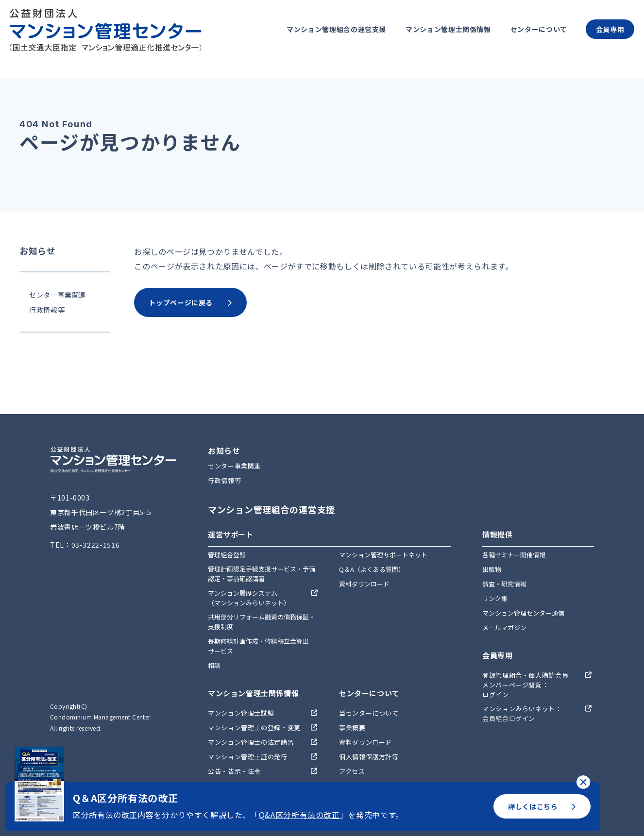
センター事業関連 (58, 295)
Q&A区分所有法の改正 (299, 815)
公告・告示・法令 (234, 771)
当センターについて (369, 713)
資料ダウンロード (364, 584)
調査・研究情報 (504, 584)
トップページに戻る (190, 302)
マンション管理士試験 (241, 713)
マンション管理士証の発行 (248, 757)
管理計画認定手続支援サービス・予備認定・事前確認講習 (262, 574)
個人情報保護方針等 (369, 757)
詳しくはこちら (542, 806)
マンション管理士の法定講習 (251, 742)
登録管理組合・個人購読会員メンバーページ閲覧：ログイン (525, 685)
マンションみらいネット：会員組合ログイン (522, 713)
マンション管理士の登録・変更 (254, 727)
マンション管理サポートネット (383, 555)
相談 (214, 665)
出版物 (492, 569)
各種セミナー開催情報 (514, 555)
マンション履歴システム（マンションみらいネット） (249, 598)
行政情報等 (47, 310)
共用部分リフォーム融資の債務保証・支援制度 (262, 622)
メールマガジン (504, 627)
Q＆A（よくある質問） (372, 569)
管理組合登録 (227, 555)
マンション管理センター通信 (523, 613)
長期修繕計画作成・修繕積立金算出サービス (258, 646)
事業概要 (352, 727)
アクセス (352, 771)
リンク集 (495, 598)
